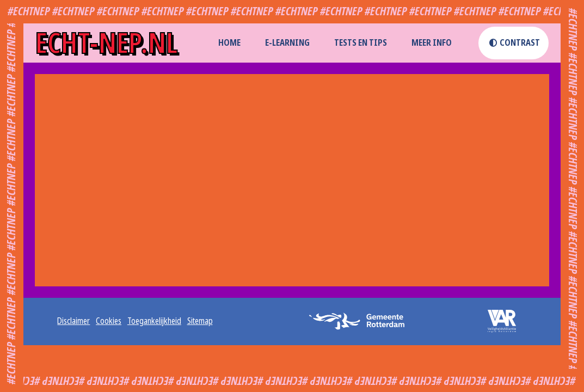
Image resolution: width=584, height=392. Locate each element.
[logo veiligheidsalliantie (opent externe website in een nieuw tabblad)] (495, 321)
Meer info (432, 43)
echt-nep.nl (106, 43)
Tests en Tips (361, 43)
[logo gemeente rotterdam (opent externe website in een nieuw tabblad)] (361, 321)
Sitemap (200, 321)
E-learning (287, 43)
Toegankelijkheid (154, 321)
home (229, 43)
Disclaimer (73, 321)
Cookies (109, 321)
